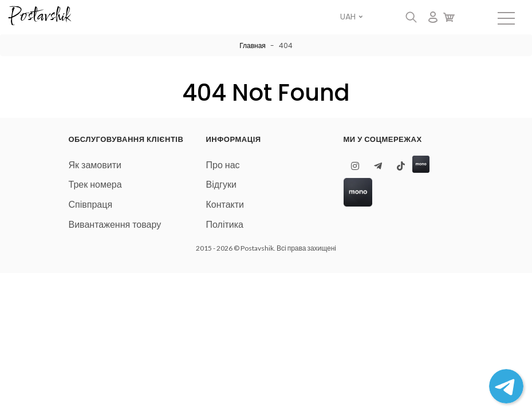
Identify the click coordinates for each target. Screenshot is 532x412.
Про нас (223, 165)
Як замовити (95, 165)
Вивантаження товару (115, 225)
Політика (225, 225)
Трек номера (95, 185)
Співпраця (91, 205)
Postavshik (39, 17)
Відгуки (221, 185)
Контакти (225, 205)
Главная (253, 45)
